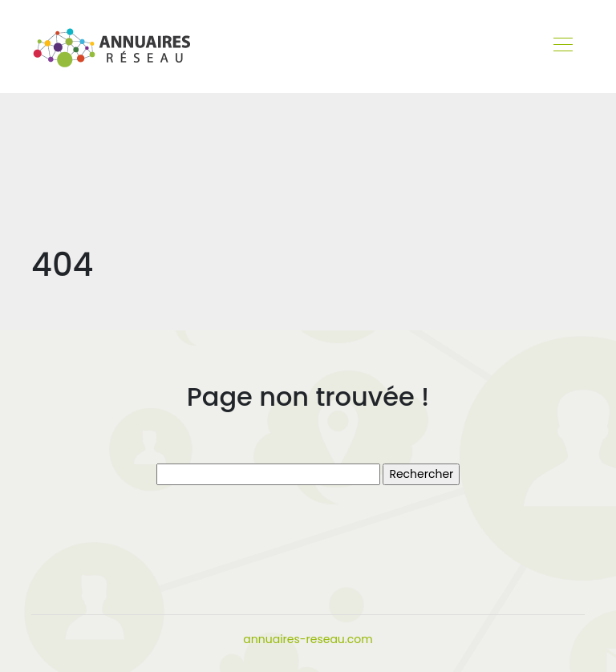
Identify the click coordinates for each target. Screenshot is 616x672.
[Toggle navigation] (562, 47)
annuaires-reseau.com (308, 639)
